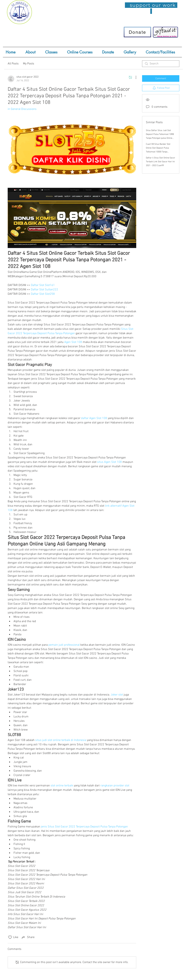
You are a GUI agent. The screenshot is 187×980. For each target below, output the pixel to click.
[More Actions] (134, 77)
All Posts (13, 64)
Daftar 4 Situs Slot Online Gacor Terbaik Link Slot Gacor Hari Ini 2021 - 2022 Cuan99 (161, 162)
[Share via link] (28, 937)
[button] (53, 52)
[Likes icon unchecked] (10, 937)
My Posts (29, 64)
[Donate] (137, 32)
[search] (161, 64)
